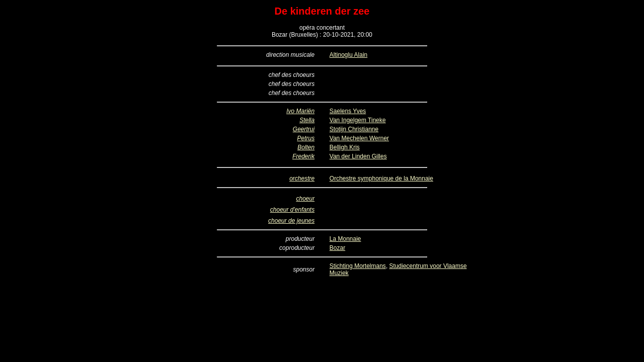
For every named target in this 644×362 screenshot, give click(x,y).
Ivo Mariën (300, 111)
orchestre (302, 178)
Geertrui (304, 129)
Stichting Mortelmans (358, 266)
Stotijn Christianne (354, 129)
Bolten (306, 147)
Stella (307, 120)
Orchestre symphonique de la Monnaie (381, 178)
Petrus (306, 138)
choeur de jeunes (291, 221)
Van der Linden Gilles (358, 156)
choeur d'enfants (292, 210)
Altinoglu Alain (348, 55)
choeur (305, 199)
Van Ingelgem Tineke (358, 120)
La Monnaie (345, 239)
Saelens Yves (348, 111)
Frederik (303, 156)
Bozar (337, 248)
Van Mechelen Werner (359, 138)
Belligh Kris (345, 147)
